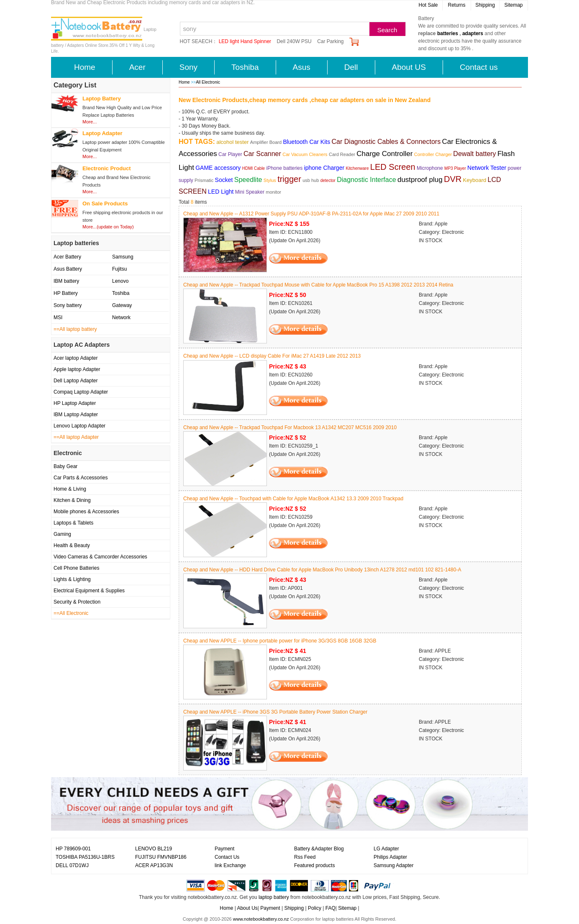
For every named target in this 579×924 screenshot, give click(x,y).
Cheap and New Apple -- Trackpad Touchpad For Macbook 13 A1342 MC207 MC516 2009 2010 (290, 427)
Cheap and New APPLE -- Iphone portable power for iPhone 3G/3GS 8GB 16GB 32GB (280, 641)
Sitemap (513, 5)
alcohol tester (232, 142)
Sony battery (68, 305)
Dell (351, 67)
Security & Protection (77, 602)
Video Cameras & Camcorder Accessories (100, 557)
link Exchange (230, 865)
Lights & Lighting (72, 579)
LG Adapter (386, 849)
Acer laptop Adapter (76, 358)
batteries (448, 33)
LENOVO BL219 (154, 849)
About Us (247, 908)
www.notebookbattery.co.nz (261, 919)
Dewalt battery (474, 154)
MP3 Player (455, 168)
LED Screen (393, 167)
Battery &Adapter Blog (319, 849)
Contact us (479, 67)
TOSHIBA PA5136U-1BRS (85, 857)
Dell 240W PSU (294, 41)
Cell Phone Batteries (76, 568)
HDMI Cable (254, 168)
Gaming (62, 534)
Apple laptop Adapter (77, 369)
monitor (273, 192)
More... (90, 122)
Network (121, 317)
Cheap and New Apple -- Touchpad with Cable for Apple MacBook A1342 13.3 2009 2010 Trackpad (293, 499)
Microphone (430, 168)
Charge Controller (384, 154)
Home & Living (70, 489)
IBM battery (66, 281)
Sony (188, 67)
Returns (456, 5)
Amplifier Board (266, 142)
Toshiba (245, 67)
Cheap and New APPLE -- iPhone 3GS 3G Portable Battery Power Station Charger (275, 712)
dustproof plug (420, 180)
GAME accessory (218, 168)
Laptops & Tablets (73, 523)
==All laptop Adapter (76, 437)
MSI (58, 317)
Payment (224, 849)
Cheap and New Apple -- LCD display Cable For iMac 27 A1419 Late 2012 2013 (272, 356)
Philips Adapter (390, 857)
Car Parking (330, 41)
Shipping (485, 5)
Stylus (270, 180)
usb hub (311, 180)
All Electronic (208, 82)
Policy (315, 908)
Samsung (123, 257)
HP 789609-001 (73, 849)
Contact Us (227, 857)
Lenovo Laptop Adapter (79, 426)
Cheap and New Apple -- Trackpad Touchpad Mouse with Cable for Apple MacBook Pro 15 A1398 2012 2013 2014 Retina (318, 285)
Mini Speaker (250, 192)
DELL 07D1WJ (72, 865)
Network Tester (487, 168)
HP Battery (66, 293)
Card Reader (342, 154)
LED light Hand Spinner (245, 41)
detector (328, 180)
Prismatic (204, 180)
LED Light (221, 192)
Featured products (314, 865)
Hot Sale (428, 5)
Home (85, 67)
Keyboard (475, 180)
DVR (453, 179)
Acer (137, 67)
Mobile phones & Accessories (86, 512)
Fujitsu (119, 269)
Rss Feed (305, 857)
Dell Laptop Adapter (76, 381)
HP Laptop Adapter (75, 403)
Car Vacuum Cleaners (305, 154)
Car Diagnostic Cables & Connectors (386, 142)
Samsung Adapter (393, 865)
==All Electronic (71, 613)
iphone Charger (324, 168)
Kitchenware (357, 168)
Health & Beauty (72, 545)
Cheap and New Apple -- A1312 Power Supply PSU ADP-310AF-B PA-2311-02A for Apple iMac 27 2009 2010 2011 (311, 214)
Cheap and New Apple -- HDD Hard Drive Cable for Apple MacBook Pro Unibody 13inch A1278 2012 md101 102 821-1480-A (322, 570)
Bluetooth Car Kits (306, 142)
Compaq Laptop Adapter (81, 392)
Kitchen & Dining (72, 500)
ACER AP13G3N (154, 865)
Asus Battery (68, 269)
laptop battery (274, 897)
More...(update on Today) (108, 227)
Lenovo (120, 281)
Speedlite (248, 180)
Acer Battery (67, 257)
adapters (473, 33)
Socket (224, 180)
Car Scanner (262, 154)
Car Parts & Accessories (81, 478)
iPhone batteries (285, 168)
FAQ (330, 908)
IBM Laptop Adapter (76, 415)
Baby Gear (65, 466)
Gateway (122, 305)
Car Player (230, 154)
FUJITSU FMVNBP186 (161, 857)
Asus (302, 67)
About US (409, 67)
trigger (289, 179)
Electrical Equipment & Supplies (89, 591)
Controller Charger (434, 154)
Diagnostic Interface (366, 180)
